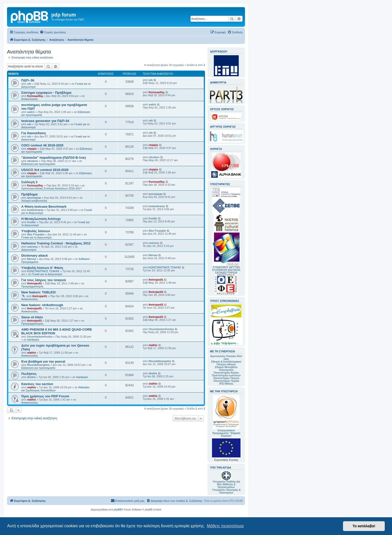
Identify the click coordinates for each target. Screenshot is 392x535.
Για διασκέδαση (33, 133)
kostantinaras (35, 210)
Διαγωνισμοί (29, 250)
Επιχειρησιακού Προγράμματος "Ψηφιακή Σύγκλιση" (226, 416)
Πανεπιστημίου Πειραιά (226, 381)
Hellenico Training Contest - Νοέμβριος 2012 (56, 243)
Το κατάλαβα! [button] (364, 526)
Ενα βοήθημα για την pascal (43, 361)
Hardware (33, 340)
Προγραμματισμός (32, 286)
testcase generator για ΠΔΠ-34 (45, 121)
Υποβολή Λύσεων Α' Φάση (42, 268)
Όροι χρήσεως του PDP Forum (45, 396)
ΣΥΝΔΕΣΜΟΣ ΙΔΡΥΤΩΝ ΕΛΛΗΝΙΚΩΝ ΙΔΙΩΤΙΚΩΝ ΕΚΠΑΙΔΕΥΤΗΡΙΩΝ (226, 270)
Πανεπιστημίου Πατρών (226, 378)
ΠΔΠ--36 (28, 80)
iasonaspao (34, 198)
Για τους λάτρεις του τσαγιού (44, 280)
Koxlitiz (31, 222)
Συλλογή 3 (29, 182)
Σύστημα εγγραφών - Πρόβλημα (46, 93)
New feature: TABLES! (39, 292)
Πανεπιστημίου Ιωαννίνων (226, 375)
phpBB (117, 510)
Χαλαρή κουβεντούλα (34, 201)
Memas (31, 259)
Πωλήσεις (29, 374)
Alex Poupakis (36, 234)
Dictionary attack (34, 256)
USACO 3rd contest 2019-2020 (45, 170)
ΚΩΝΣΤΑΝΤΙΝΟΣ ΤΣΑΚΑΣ (43, 271)
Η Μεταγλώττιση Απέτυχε (41, 219)
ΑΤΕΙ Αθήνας (226, 384)
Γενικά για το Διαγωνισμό (36, 237)
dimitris (31, 377)
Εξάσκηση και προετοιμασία (38, 164)
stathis (31, 353)
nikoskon (32, 161)
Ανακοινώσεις (29, 99)
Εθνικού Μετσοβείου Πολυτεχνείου (226, 369)
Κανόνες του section (37, 384)
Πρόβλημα (29, 194)
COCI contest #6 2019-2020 (42, 145)
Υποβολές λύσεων (36, 231)
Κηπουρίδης (35, 96)
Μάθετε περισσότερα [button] (225, 526)
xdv (29, 84)
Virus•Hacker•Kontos (40, 337)
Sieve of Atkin (32, 317)
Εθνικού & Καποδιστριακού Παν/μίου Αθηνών (226, 363)
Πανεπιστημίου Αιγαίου (226, 373)
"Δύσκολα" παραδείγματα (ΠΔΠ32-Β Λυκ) (53, 158)
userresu (32, 247)
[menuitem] (53, 32)
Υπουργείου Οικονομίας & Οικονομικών (226, 491)
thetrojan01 (34, 283)
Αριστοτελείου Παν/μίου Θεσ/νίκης (226, 358)
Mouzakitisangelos (38, 365)
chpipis (32, 149)
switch (31, 112)
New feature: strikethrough (42, 305)
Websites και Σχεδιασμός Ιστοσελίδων (55, 389)
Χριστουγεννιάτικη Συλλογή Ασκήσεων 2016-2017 (51, 188)
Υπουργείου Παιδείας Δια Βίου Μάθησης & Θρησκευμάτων (226, 484)
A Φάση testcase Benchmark (44, 207)
